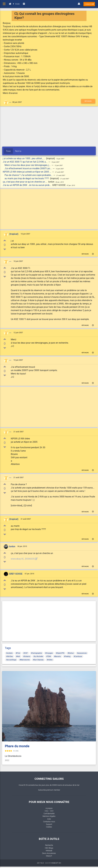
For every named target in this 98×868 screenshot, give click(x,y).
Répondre (88, 101)
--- (10, 102)
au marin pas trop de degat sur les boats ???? (27, 178)
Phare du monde (17, 746)
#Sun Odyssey (38, 660)
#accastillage (11, 660)
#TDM (49, 656)
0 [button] (5, 245)
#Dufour (71, 653)
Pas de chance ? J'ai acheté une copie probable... (29, 175)
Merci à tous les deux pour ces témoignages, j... (28, 165)
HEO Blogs (49, 848)
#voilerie (9, 653)
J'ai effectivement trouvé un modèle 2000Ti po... (28, 168)
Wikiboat (49, 851)
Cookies (49, 827)
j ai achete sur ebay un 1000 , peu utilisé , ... (24, 158)
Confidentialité (49, 814)
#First (18, 653)
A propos (49, 808)
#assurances (82, 653)
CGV (52, 811)
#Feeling (67, 656)
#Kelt (18, 656)
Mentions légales (49, 816)
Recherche (49, 845)
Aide (49, 819)
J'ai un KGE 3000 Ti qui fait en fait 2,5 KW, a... (25, 162)
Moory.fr (49, 856)
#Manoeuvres (25, 660)
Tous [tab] (8, 151)
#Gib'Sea (9, 656)
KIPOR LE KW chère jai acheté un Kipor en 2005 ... (27, 172)
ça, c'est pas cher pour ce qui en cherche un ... (25, 182)
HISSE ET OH (56, 863)
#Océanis (27, 656)
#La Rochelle (38, 656)
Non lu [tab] (18, 151)
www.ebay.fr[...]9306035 (24, 559)
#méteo (50, 660)
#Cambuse (78, 656)
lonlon (12, 546)
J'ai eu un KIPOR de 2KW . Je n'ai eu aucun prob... (27, 185)
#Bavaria (57, 656)
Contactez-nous (49, 822)
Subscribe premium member (49, 790)
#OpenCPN (60, 653)
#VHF (26, 653)
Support (49, 824)
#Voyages (49, 653)
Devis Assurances (49, 853)
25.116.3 (40, 863)
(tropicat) (14, 234)
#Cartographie (36, 653)
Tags (8, 648)
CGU (47, 811)
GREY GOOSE (16, 574)
